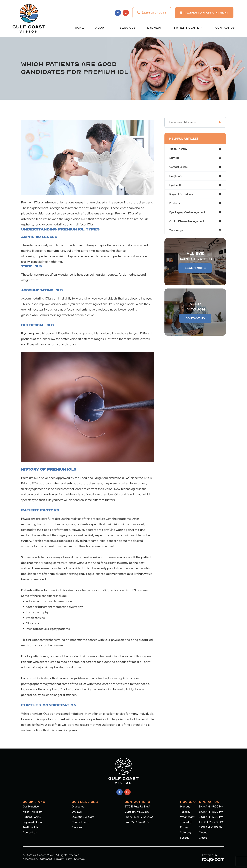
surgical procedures (182, 195)
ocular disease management (188, 223)
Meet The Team (33, 812)
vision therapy (179, 149)
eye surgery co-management (188, 214)
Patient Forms (32, 817)
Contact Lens (80, 822)
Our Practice (31, 806)
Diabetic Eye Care (83, 817)
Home (79, 28)
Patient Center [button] (189, 28)
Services (128, 28)
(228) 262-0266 (144, 817)
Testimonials (30, 827)
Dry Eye (77, 812)
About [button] (102, 28)
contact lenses (179, 167)
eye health (176, 186)
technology (177, 232)
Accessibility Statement (37, 859)
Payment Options (34, 822)
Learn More (195, 270)
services (175, 158)
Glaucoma (78, 806)
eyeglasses (176, 177)
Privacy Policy (63, 859)
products (175, 204)
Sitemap (79, 859)
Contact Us (225, 28)
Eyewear (155, 28)
